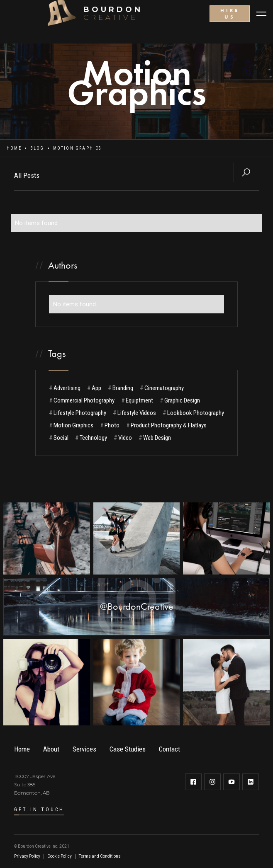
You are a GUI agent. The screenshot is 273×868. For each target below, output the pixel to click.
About (51, 749)
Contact (169, 749)
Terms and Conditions (100, 856)
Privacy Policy (27, 856)
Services (84, 749)
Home (14, 148)
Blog (37, 148)
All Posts (27, 175)
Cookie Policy (60, 856)
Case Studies (128, 749)
